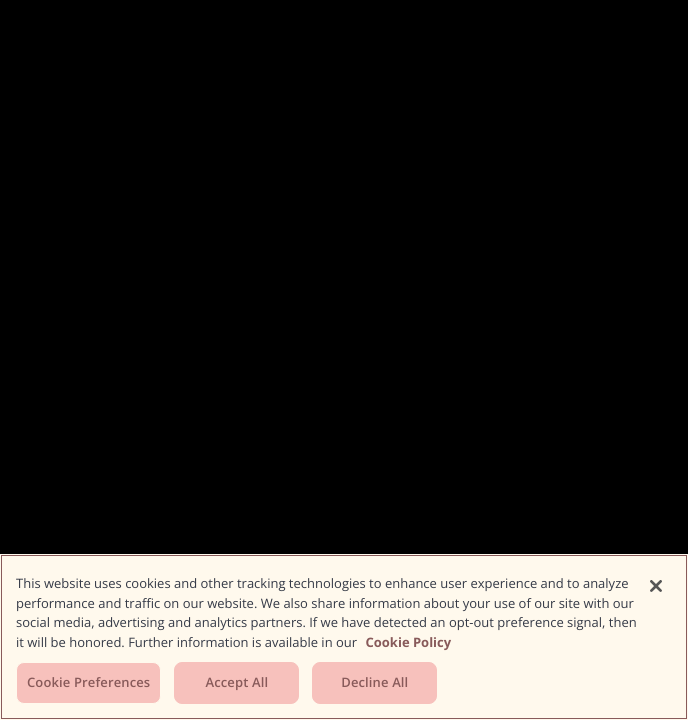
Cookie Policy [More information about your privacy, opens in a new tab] (408, 642)
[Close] (656, 586)
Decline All (374, 682)
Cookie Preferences (88, 682)
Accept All (236, 682)
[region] (344, 637)
